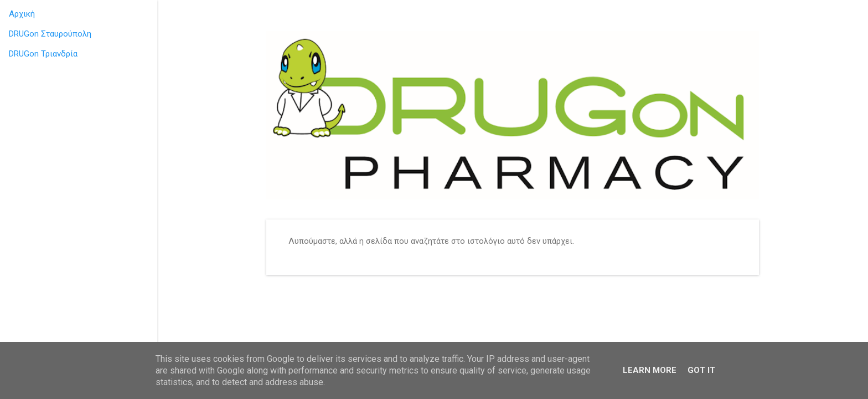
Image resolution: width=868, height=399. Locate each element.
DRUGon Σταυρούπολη (50, 34)
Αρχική (22, 14)
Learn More (650, 370)
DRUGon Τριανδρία (43, 54)
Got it (701, 370)
